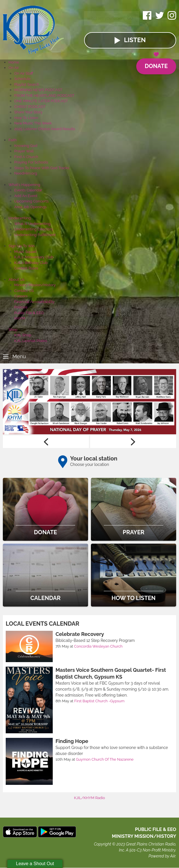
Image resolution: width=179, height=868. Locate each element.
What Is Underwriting (32, 224)
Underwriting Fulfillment (35, 235)
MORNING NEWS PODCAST (38, 90)
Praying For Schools (31, 162)
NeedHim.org (26, 173)
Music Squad (25, 252)
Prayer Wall (24, 151)
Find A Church (26, 157)
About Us (17, 280)
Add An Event (26, 196)
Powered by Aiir (162, 856)
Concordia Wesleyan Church (98, 646)
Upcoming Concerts (31, 201)
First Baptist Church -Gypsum (99, 701)
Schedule (22, 79)
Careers (21, 296)
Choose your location (89, 464)
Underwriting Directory (34, 229)
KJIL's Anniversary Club (34, 257)
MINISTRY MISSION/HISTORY (144, 837)
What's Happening (24, 185)
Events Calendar (28, 190)
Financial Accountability (34, 302)
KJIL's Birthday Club (31, 263)
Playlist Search (27, 84)
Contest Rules (26, 268)
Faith (13, 140)
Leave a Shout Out (35, 864)
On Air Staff (24, 73)
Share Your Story (28, 112)
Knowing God (26, 146)
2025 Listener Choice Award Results (45, 129)
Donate (156, 64)
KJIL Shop (23, 335)
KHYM (20, 318)
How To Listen (26, 118)
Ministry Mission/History (35, 285)
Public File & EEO (29, 313)
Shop (13, 330)
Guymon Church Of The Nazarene (105, 759)
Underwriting (20, 218)
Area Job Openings (30, 207)
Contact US (24, 291)
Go (130, 18)
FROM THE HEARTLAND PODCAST (44, 96)
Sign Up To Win (22, 246)
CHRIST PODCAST (30, 107)
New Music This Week (33, 123)
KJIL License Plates (31, 341)
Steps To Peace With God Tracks (42, 168)
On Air (14, 68)
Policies (21, 307)
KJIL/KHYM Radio (90, 798)
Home (14, 62)
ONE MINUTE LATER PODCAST (41, 101)
